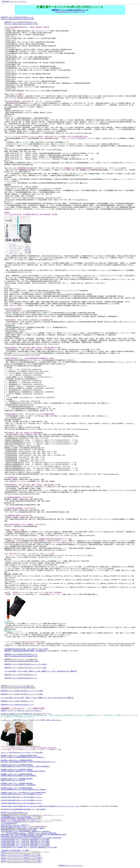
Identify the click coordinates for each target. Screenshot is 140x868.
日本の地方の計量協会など (16, 833)
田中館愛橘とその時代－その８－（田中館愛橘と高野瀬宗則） (17, 779)
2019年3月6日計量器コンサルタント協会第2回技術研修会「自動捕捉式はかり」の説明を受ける (25, 831)
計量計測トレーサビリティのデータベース (12, 852)
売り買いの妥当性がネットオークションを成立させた (15, 825)
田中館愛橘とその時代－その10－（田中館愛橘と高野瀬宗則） (17, 769)
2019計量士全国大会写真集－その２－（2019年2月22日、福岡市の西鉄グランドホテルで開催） (25, 841)
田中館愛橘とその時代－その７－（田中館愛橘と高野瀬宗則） (17, 783)
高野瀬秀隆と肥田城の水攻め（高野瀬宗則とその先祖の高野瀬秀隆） (19, 776)
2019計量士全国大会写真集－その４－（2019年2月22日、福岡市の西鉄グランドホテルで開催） (25, 844)
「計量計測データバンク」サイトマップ (14, 2)
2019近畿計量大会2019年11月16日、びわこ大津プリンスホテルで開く (26, 649)
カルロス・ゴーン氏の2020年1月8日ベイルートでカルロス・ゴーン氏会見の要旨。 (22, 753)
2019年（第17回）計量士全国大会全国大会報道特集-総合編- (31, 838)
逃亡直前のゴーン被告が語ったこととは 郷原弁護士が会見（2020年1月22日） (21, 714)
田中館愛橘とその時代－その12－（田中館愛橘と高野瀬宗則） (17, 760)
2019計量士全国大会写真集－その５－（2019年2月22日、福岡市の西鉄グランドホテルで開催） (25, 846)
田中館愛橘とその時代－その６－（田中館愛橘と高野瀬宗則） (17, 788)
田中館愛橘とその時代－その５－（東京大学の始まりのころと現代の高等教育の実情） (23, 793)
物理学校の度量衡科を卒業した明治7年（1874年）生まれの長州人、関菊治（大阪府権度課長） (25, 766)
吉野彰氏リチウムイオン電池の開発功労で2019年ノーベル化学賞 (18, 822)
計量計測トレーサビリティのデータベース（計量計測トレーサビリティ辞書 (20, 855)
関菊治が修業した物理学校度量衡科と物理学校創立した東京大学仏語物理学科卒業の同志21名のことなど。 (29, 762)
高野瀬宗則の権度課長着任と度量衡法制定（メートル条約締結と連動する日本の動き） (23, 771)
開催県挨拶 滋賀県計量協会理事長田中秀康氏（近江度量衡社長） (26, 651)
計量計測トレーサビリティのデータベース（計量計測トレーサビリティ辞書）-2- (22, 858)
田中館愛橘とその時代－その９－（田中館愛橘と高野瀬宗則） (17, 774)
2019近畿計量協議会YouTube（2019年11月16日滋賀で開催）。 (17, 817)
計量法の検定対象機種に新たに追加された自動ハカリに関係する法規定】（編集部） (23, 828)
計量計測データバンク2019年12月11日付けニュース (70, 10)
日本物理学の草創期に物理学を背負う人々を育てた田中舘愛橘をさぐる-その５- (21, 794)
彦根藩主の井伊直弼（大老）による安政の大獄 (13, 780)
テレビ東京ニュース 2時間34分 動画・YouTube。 (31, 720)
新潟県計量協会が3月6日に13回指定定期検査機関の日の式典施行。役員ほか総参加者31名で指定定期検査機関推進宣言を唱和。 (34, 835)
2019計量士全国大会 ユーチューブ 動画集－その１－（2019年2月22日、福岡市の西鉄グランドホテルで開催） (29, 847)
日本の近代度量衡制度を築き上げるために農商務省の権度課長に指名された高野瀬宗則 (23, 790)
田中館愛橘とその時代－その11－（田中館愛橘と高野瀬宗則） (17, 765)
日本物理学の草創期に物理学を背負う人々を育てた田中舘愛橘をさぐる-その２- (21, 803)
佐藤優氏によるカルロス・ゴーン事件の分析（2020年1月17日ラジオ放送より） (21, 711)
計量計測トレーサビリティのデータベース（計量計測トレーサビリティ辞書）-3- (22, 861)
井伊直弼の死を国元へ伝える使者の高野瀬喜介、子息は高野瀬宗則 (18, 785)
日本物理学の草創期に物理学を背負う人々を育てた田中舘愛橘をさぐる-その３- (21, 800)
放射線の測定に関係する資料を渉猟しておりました (14, 827)
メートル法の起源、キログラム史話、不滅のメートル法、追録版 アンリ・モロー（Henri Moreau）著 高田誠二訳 (41, 671)
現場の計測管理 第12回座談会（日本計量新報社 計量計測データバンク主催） (21, 819)
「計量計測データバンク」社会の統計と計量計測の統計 (42, 833)
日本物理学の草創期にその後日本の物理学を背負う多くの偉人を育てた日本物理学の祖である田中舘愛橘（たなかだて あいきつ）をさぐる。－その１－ (40, 806)
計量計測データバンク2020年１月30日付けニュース (21, 675)
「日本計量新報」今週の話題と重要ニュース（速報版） (15, 850)
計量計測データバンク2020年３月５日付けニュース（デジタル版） (26, 668)
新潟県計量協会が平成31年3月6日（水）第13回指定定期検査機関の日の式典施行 (22, 836)
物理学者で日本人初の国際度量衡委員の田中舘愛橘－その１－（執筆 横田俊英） (25, 809)
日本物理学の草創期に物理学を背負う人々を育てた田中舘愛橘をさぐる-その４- (21, 797)
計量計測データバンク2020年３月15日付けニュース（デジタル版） (26, 664)
